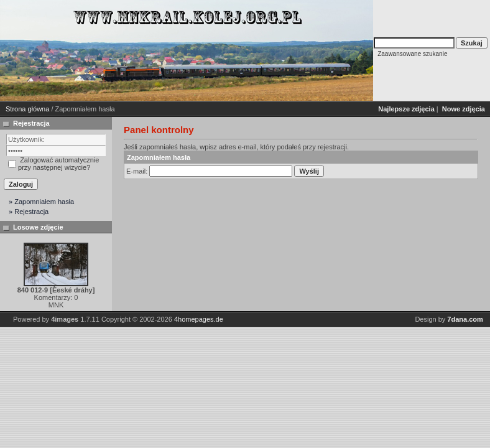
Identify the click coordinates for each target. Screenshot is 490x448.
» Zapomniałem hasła (41, 202)
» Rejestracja (29, 212)
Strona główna (27, 109)
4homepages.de (199, 319)
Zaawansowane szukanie (412, 54)
